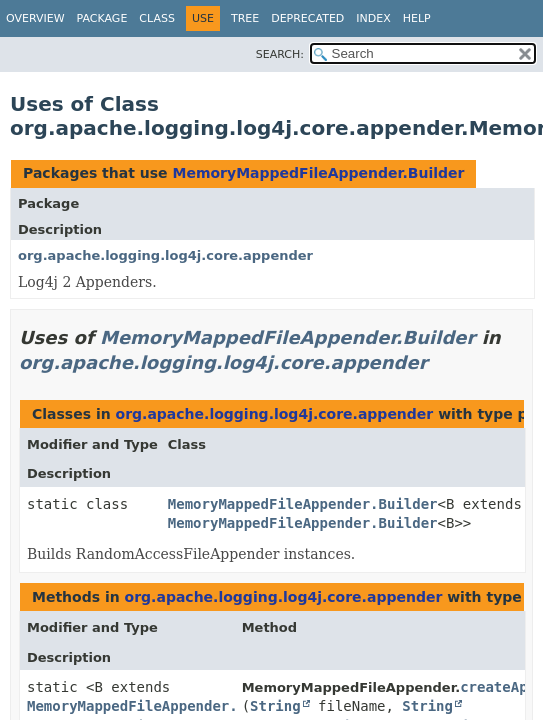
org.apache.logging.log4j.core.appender (165, 255)
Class (157, 18)
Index (373, 18)
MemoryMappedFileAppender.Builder (318, 173)
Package (102, 18)
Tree (245, 18)
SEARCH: (280, 54)
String (275, 706)
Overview (35, 18)
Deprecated (307, 18)
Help (417, 18)
